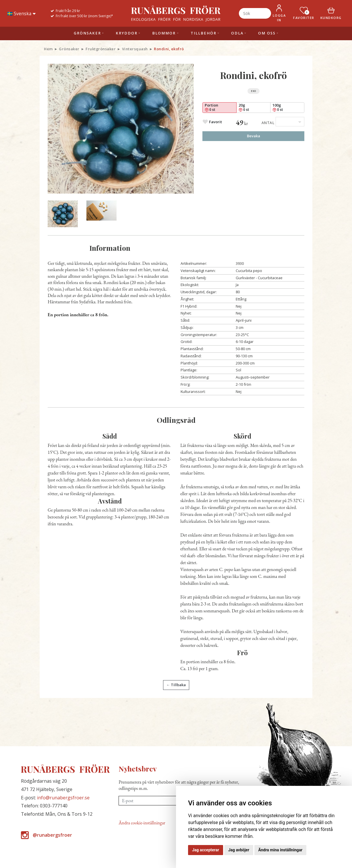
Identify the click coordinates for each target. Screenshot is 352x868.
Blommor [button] (164, 33)
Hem (48, 49)
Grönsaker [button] (87, 33)
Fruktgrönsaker (101, 49)
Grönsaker (69, 49)
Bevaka (254, 136)
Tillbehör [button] (204, 33)
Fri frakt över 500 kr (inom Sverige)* (84, 16)
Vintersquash (135, 49)
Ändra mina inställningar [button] (281, 850)
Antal (268, 123)
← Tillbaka (176, 685)
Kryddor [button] (127, 33)
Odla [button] (237, 33)
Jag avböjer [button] (239, 850)
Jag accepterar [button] (206, 850)
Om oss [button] (267, 33)
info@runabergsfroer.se (63, 798)
